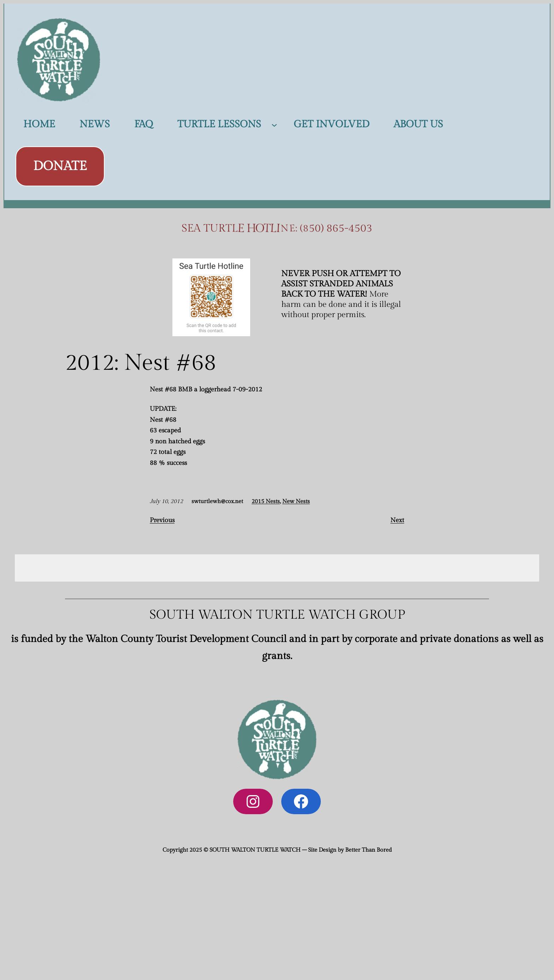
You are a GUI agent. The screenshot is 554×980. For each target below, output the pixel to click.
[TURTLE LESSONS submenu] (274, 125)
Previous (162, 520)
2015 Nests (266, 501)
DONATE (60, 166)
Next (397, 520)
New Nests (296, 501)
